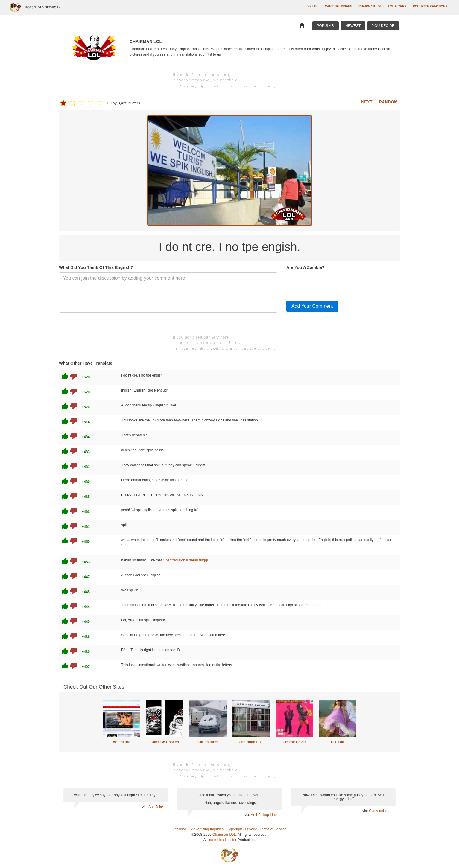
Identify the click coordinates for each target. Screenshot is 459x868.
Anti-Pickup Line (264, 815)
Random (388, 102)
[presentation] (332, 284)
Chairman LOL (370, 6)
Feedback (181, 829)
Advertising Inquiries (207, 829)
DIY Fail (338, 742)
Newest (353, 26)
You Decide (383, 26)
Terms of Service (273, 829)
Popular (325, 26)
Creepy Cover (294, 742)
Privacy (251, 829)
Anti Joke (156, 807)
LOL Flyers (397, 6)
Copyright (234, 829)
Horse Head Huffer (221, 840)
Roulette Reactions (430, 6)
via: (145, 807)
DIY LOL (313, 6)
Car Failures (208, 742)
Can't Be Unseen (338, 6)
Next (367, 102)
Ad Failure (122, 742)
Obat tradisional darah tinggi (185, 560)
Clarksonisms (380, 811)
